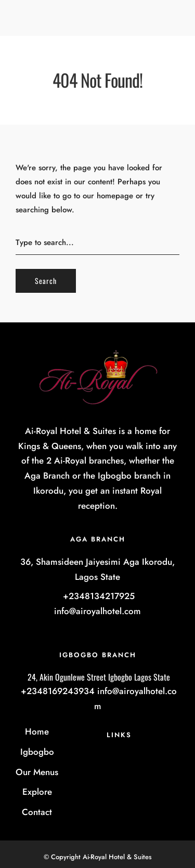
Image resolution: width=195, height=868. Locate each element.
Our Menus (37, 772)
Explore (37, 792)
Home (37, 731)
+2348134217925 (97, 596)
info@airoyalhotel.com (97, 611)
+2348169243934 (56, 691)
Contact (37, 812)
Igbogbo (37, 752)
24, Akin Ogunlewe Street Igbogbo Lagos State (98, 677)
